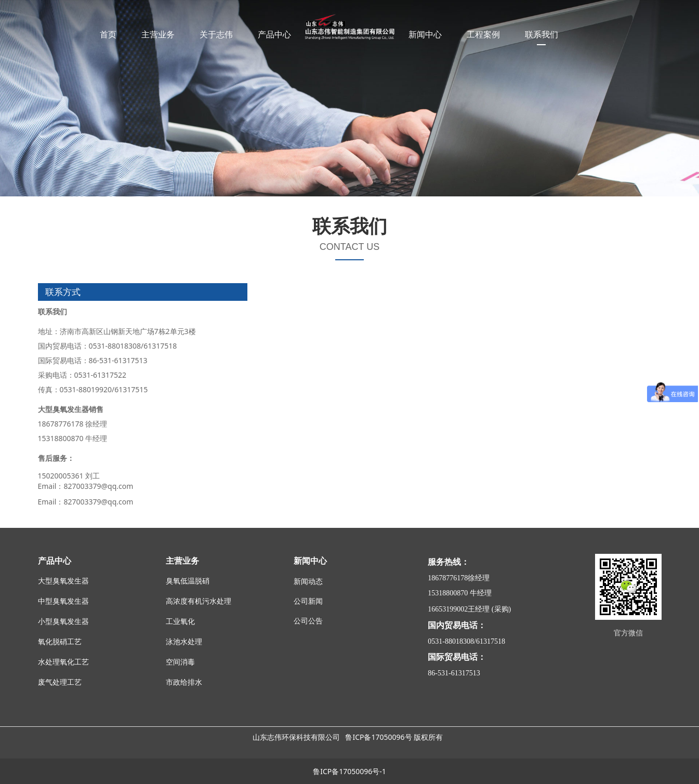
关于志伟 (216, 34)
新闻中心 (425, 34)
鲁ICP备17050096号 (378, 737)
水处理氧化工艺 (63, 662)
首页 (108, 34)
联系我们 (542, 34)
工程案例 (483, 34)
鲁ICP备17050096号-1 (349, 771)
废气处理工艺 (60, 682)
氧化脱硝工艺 (60, 642)
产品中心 (274, 34)
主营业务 (158, 34)
